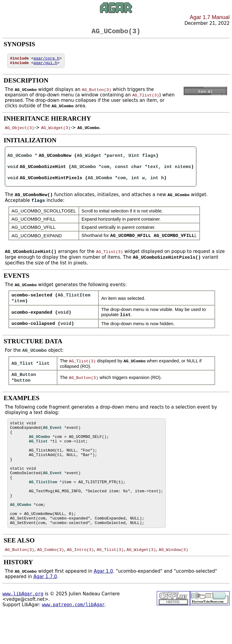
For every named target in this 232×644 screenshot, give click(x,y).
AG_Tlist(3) (146, 98)
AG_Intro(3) (80, 578)
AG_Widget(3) (56, 131)
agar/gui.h (45, 66)
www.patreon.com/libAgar (73, 633)
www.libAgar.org (23, 623)
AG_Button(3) (97, 93)
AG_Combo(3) (51, 578)
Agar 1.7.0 (45, 605)
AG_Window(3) (173, 578)
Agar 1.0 (103, 600)
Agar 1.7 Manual (210, 17)
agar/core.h (47, 60)
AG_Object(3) (19, 131)
